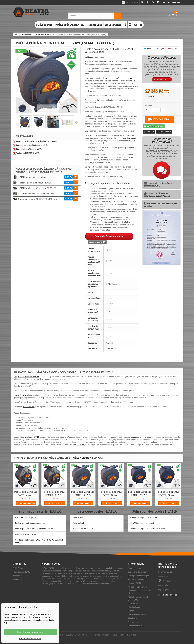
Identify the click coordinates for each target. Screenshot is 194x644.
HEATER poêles (51, 564)
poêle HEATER (29, 407)
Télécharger (133, 618)
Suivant (76, 122)
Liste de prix (133, 603)
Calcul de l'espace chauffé (109, 236)
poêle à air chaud (164, 135)
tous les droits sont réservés (100, 635)
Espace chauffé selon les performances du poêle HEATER (157, 198)
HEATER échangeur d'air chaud (33, 177)
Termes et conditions (137, 579)
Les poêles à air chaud (23, 395)
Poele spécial (78, 523)
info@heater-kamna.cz (168, 595)
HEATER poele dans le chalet (142, 523)
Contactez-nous (135, 568)
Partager (160, 49)
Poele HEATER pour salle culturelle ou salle (148, 529)
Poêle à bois (44, 25)
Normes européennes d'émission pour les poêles (160, 208)
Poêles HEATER (48, 568)
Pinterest (173, 49)
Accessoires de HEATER (83, 529)
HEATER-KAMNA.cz (78, 635)
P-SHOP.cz (130, 635)
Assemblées (94, 25)
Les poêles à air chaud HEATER (27, 377)
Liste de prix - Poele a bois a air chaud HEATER (34, 529)
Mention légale (134, 607)
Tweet (148, 49)
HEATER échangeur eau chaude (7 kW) (36, 194)
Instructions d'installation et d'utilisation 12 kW (37, 141)
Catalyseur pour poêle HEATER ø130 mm (37, 199)
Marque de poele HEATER (26, 534)
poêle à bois (149, 135)
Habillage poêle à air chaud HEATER (35, 183)
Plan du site (133, 622)
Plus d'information (162, 79)
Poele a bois (78, 517)
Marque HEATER (135, 583)
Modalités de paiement (138, 587)
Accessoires (113, 25)
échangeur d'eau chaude (141, 437)
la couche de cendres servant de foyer (115, 196)
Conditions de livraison (137, 572)
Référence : (90, 57)
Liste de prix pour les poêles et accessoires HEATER (158, 188)
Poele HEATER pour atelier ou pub (144, 517)
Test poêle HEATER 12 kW (28, 153)
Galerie (131, 611)
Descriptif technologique (26, 517)
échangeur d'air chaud (127, 138)
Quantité (149, 106)
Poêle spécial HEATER (69, 25)
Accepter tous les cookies (30, 632)
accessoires (103, 172)
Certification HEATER (136, 626)
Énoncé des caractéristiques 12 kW (32, 145)
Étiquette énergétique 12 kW (29, 149)
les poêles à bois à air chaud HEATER (119, 78)
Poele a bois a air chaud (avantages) (30, 523)
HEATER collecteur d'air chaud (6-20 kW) (37, 188)
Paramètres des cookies (30, 639)
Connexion (175, 2)
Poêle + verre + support (45, 35)
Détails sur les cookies (137, 615)
